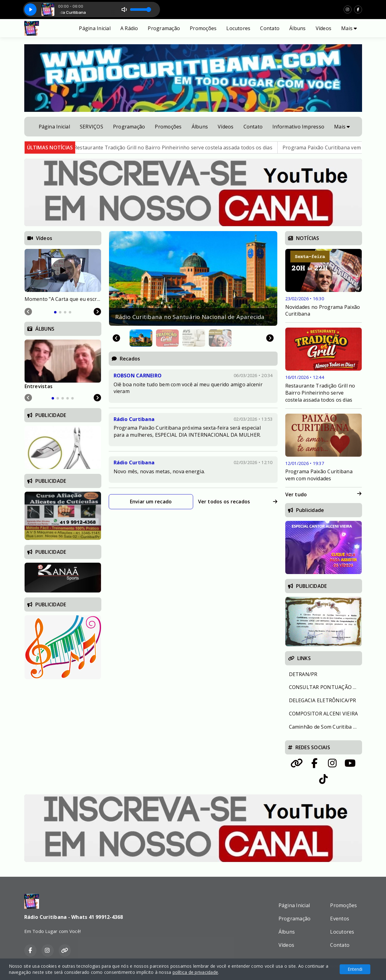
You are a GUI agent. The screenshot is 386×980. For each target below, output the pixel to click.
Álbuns (297, 28)
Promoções (203, 28)
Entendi (355, 969)
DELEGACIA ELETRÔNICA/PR (323, 700)
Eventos (340, 919)
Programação (164, 28)
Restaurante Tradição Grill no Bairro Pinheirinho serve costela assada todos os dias (189, 148)
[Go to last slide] (116, 338)
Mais (349, 28)
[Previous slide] (28, 312)
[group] (193, 278)
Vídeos (324, 28)
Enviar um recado (151, 502)
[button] (141, 338)
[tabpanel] (63, 276)
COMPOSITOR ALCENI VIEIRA (324, 714)
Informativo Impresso (298, 127)
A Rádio (129, 28)
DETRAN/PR (303, 674)
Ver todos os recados (238, 502)
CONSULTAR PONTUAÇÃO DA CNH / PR (325, 687)
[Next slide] (270, 338)
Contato (270, 28)
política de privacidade (195, 972)
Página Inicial (95, 28)
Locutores (238, 28)
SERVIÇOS (92, 127)
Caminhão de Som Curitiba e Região (325, 727)
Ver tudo (324, 495)
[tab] (55, 312)
